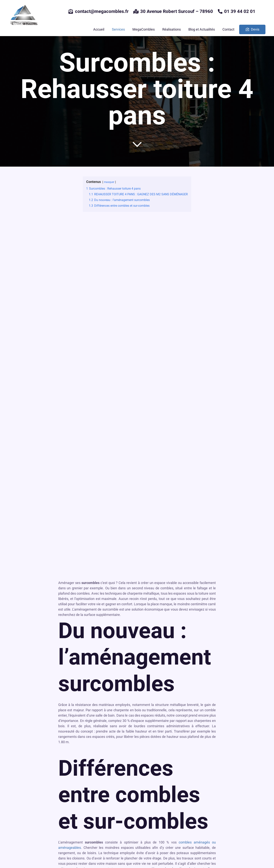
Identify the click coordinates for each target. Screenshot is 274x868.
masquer (109, 182)
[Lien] (24, 16)
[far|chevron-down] (137, 144)
